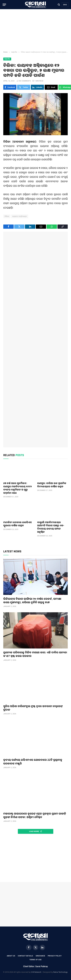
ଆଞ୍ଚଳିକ (7, 59)
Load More (35, 831)
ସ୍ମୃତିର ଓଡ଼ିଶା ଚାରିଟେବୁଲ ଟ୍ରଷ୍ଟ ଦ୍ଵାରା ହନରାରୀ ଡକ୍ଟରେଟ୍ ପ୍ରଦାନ (33, 708)
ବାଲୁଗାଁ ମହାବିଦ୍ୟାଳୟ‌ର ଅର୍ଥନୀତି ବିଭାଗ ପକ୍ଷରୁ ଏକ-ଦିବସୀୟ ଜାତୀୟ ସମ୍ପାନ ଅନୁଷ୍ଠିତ (51, 527)
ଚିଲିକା (7, 216)
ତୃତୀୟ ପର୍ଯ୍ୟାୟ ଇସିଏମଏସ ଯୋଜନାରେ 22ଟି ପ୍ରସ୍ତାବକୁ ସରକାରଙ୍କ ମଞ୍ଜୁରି (33, 762)
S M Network (36, 972)
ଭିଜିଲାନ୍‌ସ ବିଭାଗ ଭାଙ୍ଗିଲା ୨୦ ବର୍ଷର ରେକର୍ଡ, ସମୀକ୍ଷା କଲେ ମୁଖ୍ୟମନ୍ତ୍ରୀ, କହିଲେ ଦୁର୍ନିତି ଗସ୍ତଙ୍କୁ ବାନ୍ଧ (32, 600)
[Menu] (4, 5)
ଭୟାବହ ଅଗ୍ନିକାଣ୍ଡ (20, 216)
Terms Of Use (35, 960)
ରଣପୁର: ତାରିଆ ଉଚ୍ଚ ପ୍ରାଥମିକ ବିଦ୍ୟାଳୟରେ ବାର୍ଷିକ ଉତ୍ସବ (52, 485)
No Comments (24, 81)
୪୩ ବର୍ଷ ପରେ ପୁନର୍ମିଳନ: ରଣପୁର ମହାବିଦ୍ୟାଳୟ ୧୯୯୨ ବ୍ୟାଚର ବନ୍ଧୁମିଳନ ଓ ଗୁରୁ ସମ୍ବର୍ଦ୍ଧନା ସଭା (18, 488)
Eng (65, 5)
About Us (11, 956)
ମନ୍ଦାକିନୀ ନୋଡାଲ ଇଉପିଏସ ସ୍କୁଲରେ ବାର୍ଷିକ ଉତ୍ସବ (17, 524)
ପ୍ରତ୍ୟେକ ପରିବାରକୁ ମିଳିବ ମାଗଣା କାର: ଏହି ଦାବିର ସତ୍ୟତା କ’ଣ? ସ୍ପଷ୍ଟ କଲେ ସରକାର (35, 654)
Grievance (40, 956)
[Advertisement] (35, 30)
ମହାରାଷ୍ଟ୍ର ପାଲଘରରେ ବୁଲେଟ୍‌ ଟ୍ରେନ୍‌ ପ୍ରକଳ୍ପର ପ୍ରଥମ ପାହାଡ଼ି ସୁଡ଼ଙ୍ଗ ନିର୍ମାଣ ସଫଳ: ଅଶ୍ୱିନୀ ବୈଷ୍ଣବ (35, 815)
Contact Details (25, 956)
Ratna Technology (60, 972)
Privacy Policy (55, 956)
